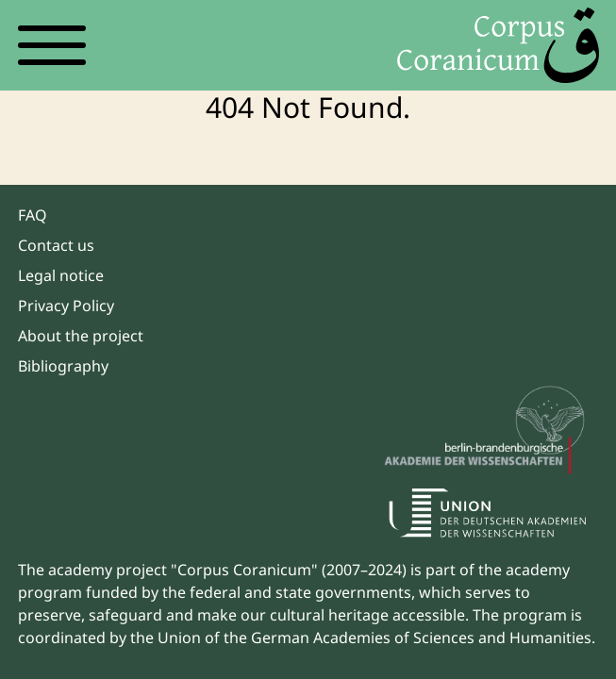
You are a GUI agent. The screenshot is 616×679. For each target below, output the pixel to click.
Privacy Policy (66, 306)
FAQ (33, 215)
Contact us (56, 245)
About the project (81, 336)
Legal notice (61, 275)
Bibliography (63, 366)
